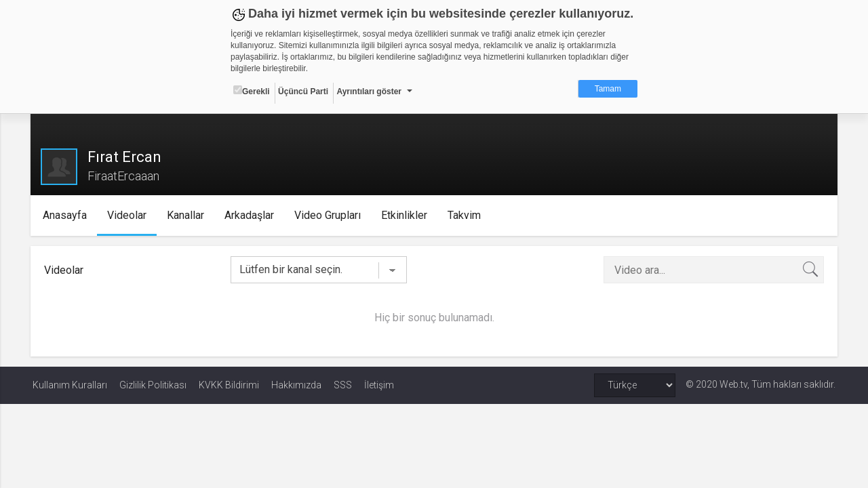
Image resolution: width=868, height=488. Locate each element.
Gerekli (252, 91)
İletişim (379, 385)
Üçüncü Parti (303, 91)
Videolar (128, 215)
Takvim (466, 215)
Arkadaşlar (251, 215)
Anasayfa (66, 215)
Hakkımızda (296, 385)
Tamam (608, 89)
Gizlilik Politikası (153, 385)
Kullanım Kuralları (70, 385)
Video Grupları (329, 215)
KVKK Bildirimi (229, 385)
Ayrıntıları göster (369, 91)
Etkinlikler (406, 215)
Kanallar (187, 215)
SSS (343, 385)
